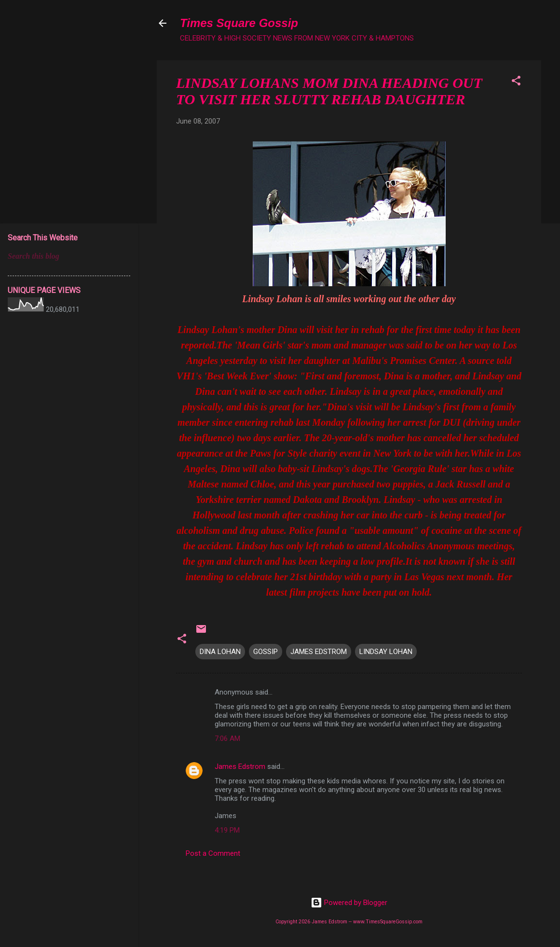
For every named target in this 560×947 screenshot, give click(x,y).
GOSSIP (266, 652)
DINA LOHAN (220, 652)
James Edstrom (240, 766)
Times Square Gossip (239, 23)
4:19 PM (227, 830)
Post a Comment (213, 853)
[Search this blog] (69, 256)
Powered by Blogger (349, 903)
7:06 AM (227, 738)
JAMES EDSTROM (319, 652)
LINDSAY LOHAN (386, 652)
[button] (516, 82)
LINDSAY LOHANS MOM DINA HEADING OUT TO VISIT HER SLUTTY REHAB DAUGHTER (329, 91)
